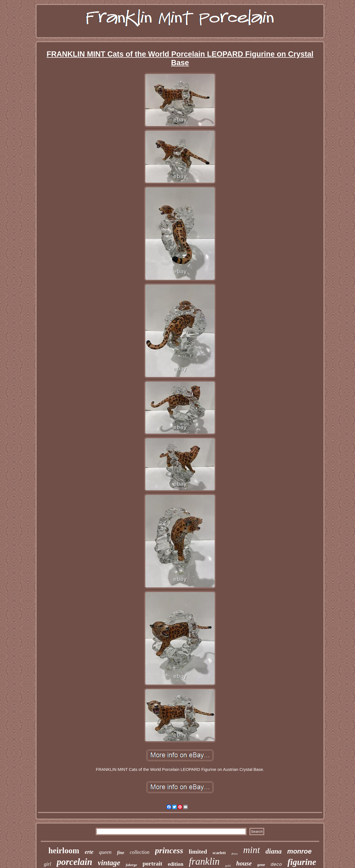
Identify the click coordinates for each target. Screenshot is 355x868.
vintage (109, 863)
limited (198, 851)
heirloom (64, 851)
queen (105, 852)
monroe (300, 851)
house (244, 863)
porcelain (74, 862)
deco (276, 865)
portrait (152, 864)
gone (261, 865)
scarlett (219, 853)
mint (252, 850)
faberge (131, 865)
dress (234, 854)
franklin (204, 861)
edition (176, 864)
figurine (302, 862)
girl (47, 864)
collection (140, 852)
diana (273, 851)
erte (89, 852)
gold (228, 866)
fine (121, 853)
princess (169, 850)
